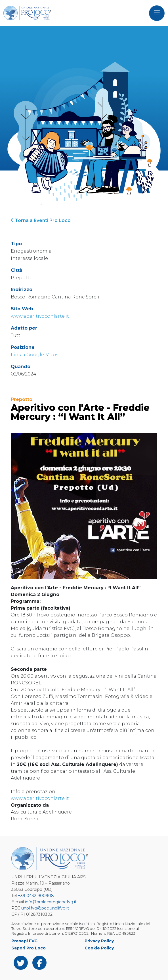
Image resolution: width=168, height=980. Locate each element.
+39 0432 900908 (36, 896)
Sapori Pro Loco (29, 948)
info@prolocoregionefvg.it (51, 902)
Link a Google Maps (34, 355)
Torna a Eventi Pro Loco (41, 220)
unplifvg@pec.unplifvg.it (45, 908)
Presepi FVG (24, 941)
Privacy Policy (99, 941)
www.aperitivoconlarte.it (40, 316)
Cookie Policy (99, 948)
